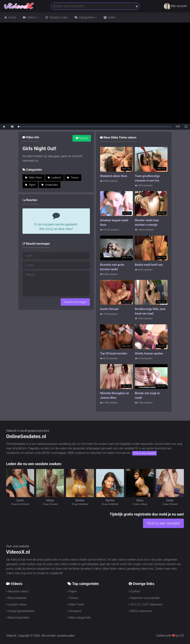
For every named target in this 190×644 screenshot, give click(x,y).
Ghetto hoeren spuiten (149, 353)
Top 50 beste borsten (114, 353)
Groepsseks (50, 185)
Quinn (20, 500)
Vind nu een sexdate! (144, 453)
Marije (50, 500)
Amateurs (74, 611)
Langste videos (16, 604)
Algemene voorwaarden (144, 598)
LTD (182, 636)
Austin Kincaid (109, 309)
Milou (140, 500)
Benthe (80, 500)
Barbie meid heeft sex (149, 265)
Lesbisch (54, 178)
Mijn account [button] (175, 6)
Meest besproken (18, 618)
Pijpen (30, 185)
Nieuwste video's (17, 591)
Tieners (73, 178)
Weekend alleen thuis (114, 176)
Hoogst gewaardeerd (20, 611)
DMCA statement (140, 611)
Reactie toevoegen (75, 302)
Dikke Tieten (34, 178)
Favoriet (82, 138)
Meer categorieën (79, 618)
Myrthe (110, 500)
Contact (135, 591)
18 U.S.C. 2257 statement (146, 604)
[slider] (95, 127)
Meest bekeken (16, 598)
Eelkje (170, 500)
